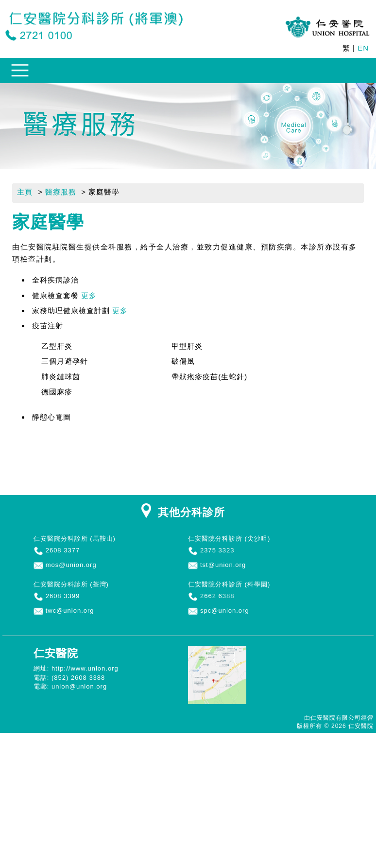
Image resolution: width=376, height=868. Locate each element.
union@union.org (79, 686)
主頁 (25, 192)
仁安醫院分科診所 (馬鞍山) (75, 539)
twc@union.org (70, 611)
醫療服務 (61, 192)
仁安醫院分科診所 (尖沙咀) (229, 539)
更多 (89, 295)
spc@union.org (225, 611)
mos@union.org (71, 565)
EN (363, 48)
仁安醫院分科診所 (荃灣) (71, 584)
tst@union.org (223, 565)
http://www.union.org (85, 668)
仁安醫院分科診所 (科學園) (229, 584)
